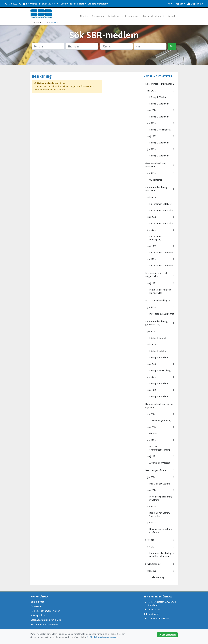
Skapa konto (195, 4)
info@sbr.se (30, 4)
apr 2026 (152, 123)
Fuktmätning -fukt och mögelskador (160, 291)
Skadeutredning (153, 564)
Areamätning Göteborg (160, 421)
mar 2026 (152, 110)
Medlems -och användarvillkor (45, 611)
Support (171, 16)
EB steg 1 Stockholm (159, 357)
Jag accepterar (167, 635)
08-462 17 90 (154, 610)
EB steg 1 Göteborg (159, 351)
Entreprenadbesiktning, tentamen (157, 189)
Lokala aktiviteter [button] (48, 4)
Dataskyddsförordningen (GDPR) (46, 620)
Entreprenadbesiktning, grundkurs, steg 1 (157, 323)
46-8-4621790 (13, 4)
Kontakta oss (113, 16)
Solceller (150, 540)
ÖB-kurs (153, 434)
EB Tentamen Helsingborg (156, 238)
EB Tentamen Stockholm (161, 210)
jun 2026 (152, 149)
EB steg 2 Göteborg (159, 97)
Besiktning (54, 23)
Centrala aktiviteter (97, 4)
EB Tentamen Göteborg (160, 204)
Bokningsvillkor (38, 615)
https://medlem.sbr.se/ (159, 619)
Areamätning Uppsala (160, 463)
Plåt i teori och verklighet (158, 300)
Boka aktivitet (37, 602)
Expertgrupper (77, 4)
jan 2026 (151, 331)
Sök (172, 46)
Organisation (98, 16)
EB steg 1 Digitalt (158, 338)
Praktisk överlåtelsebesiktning (160, 448)
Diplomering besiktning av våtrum (161, 498)
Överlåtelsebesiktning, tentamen (156, 165)
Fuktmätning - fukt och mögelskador (156, 275)
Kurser (64, 4)
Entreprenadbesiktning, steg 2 (160, 84)
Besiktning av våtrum (156, 470)
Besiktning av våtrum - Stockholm (160, 514)
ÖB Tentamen (156, 180)
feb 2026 (152, 91)
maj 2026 (152, 136)
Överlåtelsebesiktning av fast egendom (159, 406)
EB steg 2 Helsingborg (160, 130)
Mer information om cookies (44, 624)
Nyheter (84, 16)
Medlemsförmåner (131, 16)
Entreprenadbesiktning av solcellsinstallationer (162, 555)
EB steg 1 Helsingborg (160, 370)
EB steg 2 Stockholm (159, 104)
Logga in (179, 4)
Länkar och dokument (153, 16)
